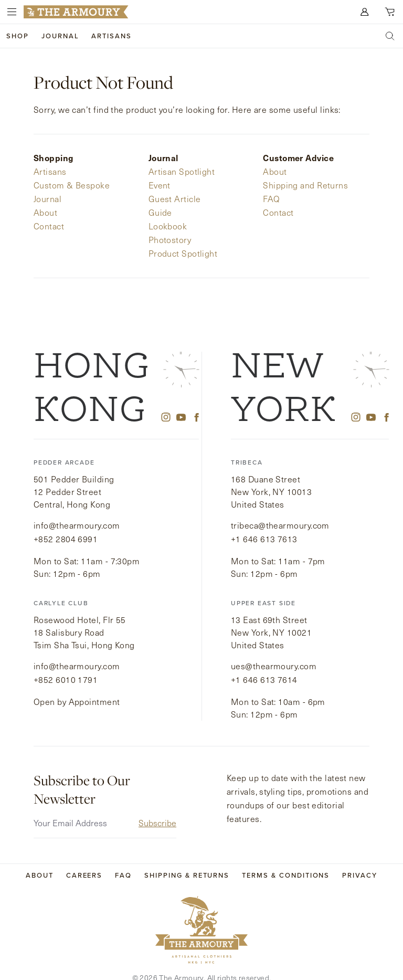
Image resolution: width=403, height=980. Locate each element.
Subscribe (157, 807)
